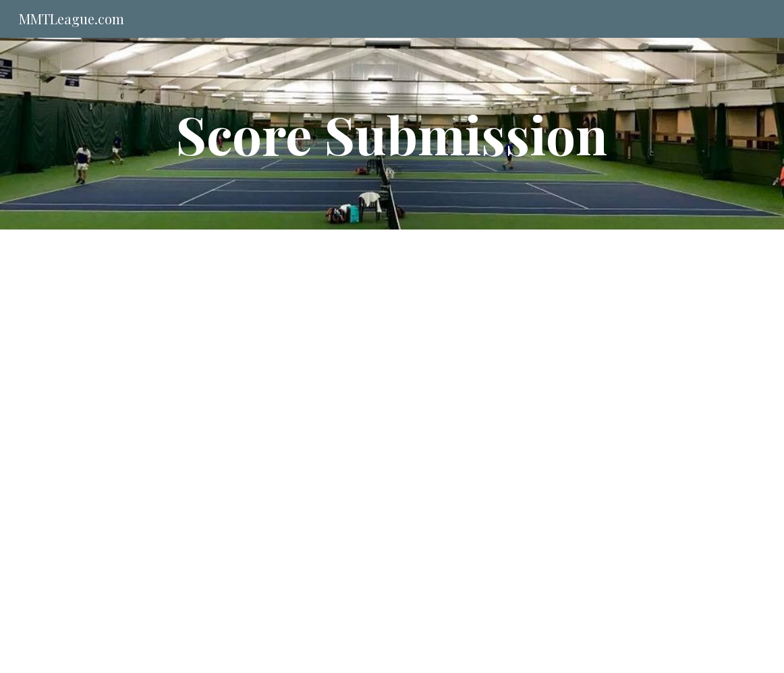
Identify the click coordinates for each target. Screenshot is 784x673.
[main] (392, 134)
